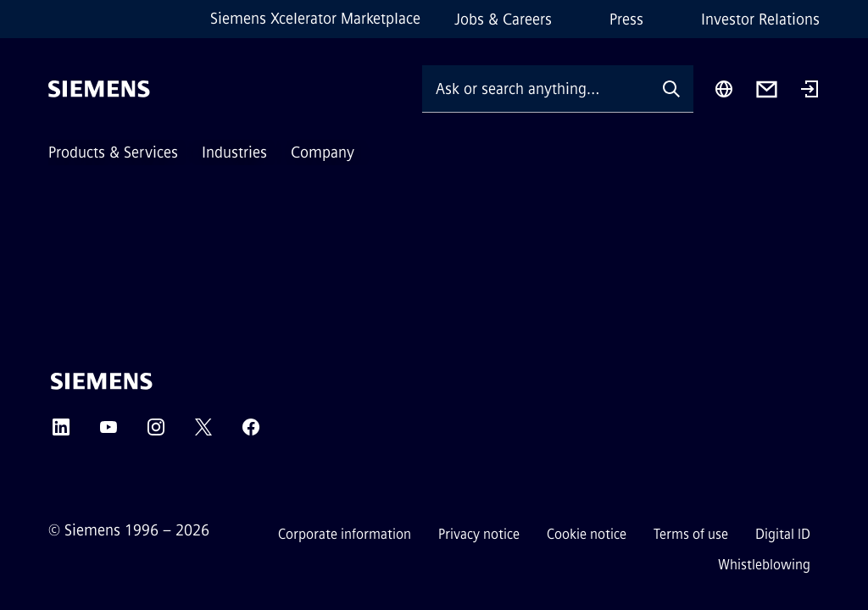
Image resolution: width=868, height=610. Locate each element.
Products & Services (113, 152)
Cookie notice (587, 534)
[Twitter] (203, 433)
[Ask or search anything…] (536, 89)
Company (323, 152)
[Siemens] (99, 89)
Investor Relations (760, 19)
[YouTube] (108, 433)
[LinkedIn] (61, 433)
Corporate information (345, 534)
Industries (234, 152)
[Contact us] (767, 89)
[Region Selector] (724, 89)
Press (626, 19)
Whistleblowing (764, 565)
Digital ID (783, 534)
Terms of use (691, 534)
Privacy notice (479, 534)
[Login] (810, 91)
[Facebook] (251, 433)
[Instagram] (156, 433)
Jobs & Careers (503, 19)
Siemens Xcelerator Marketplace (315, 19)
